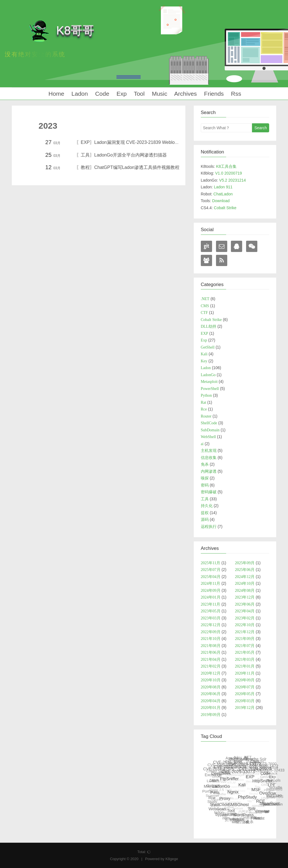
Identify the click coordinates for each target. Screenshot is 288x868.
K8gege (172, 859)
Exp (121, 94)
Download (221, 201)
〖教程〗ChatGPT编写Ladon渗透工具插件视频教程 (128, 167)
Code (101, 94)
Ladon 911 (223, 187)
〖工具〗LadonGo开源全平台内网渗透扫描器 (121, 155)
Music (159, 94)
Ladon (79, 94)
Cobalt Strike (225, 208)
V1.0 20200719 (229, 173)
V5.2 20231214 (232, 180)
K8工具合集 (226, 166)
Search (260, 128)
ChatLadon (223, 194)
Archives (185, 94)
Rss (235, 94)
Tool (138, 94)
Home (55, 94)
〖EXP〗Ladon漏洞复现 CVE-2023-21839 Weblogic (128, 142)
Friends (213, 94)
